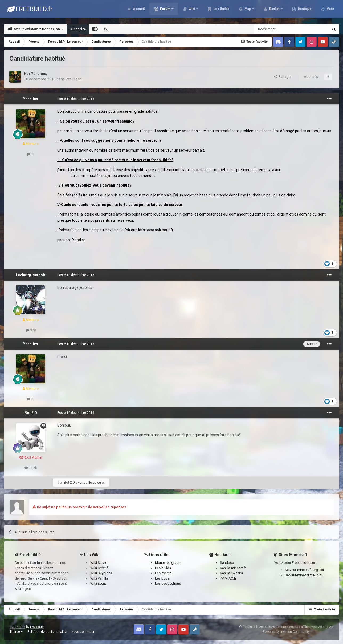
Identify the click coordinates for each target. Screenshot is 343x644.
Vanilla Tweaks (231, 573)
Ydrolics (39, 74)
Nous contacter (83, 632)
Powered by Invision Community (286, 632)
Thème (16, 632)
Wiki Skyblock (101, 573)
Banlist (274, 11)
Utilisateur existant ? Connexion (35, 29)
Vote (330, 11)
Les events (163, 573)
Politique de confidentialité (47, 632)
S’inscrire (78, 29)
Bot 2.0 (31, 413)
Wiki (192, 11)
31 (31, 154)
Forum (165, 11)
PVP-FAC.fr (228, 578)
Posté (76, 99)
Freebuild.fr (301, 563)
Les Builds (221, 11)
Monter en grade (168, 563)
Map (248, 11)
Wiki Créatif (99, 568)
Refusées (74, 79)
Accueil (138, 11)
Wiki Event (98, 583)
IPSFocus (37, 627)
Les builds (163, 568)
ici (322, 570)
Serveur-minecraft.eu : (302, 575)
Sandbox (227, 563)
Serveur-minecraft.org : (303, 570)
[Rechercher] (280, 29)
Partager (283, 77)
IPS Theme (17, 627)
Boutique (304, 11)
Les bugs (162, 578)
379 (31, 330)
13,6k (31, 468)
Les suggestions (168, 583)
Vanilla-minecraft (233, 568)
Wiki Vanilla (99, 578)
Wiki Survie (99, 563)
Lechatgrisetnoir (31, 275)
